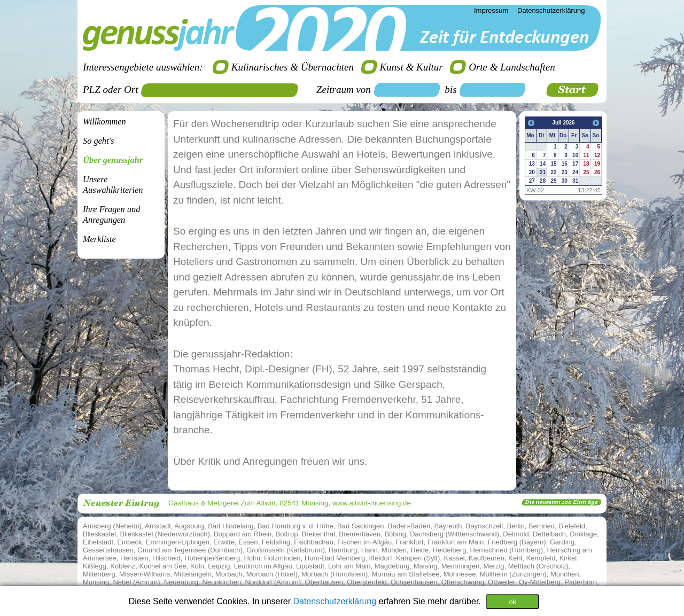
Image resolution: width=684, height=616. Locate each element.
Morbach (229, 574)
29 (553, 181)
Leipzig (219, 566)
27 (532, 181)
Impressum (491, 10)
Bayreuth (448, 526)
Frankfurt (409, 542)
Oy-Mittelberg (540, 582)
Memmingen (461, 566)
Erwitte (224, 542)
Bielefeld (572, 526)
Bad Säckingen (360, 526)
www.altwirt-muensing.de (372, 503)
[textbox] (223, 90)
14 (543, 164)
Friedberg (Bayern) (516, 542)
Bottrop (287, 534)
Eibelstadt (98, 542)
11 (586, 155)
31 (575, 181)
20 (532, 172)
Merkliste (99, 239)
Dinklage (583, 534)
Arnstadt (158, 526)
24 (575, 172)
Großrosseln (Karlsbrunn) (286, 550)
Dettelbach (549, 534)
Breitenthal (318, 534)
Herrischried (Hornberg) (507, 550)
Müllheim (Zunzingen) (513, 574)
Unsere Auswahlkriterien (113, 185)
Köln (197, 566)
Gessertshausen (108, 550)
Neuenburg (181, 582)
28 (543, 181)
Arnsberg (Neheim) (112, 526)
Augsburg (189, 526)
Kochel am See (163, 566)
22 (553, 172)
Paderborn (581, 582)
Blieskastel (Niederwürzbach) (165, 534)
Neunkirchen (221, 582)
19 (597, 164)
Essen (248, 542)
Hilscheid (166, 558)
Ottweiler (502, 582)
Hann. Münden (384, 550)
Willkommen (104, 122)
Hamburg (343, 550)
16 (565, 164)
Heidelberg (449, 550)
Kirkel (568, 558)
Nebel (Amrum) (136, 582)
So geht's (98, 141)
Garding (562, 542)
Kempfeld (541, 558)
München (565, 574)
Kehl (515, 558)
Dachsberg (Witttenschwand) (454, 534)
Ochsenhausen (414, 582)
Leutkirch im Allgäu (263, 566)
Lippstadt (310, 566)
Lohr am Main (349, 566)
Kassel (454, 558)
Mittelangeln (193, 574)
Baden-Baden (409, 526)
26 (597, 172)
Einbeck (129, 542)
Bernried (542, 526)
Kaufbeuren (487, 558)
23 (565, 172)
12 (597, 155)
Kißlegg (95, 566)
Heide (419, 550)
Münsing (96, 582)
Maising (426, 566)
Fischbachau (314, 542)
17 (575, 164)
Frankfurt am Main (456, 542)
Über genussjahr (113, 160)
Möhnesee (460, 574)
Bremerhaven (360, 534)
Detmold (516, 534)
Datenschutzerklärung (336, 601)
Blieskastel (99, 534)
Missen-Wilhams (145, 574)
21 (543, 172)
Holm (252, 558)
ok (512, 601)
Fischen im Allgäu (364, 542)
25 (586, 172)
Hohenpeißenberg (212, 558)
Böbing (395, 534)
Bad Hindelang (231, 526)
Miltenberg (99, 574)
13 (532, 164)
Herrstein (134, 558)
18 (586, 164)
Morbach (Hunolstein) (335, 574)
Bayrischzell (484, 526)
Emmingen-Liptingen (178, 542)
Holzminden (282, 558)
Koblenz (123, 566)
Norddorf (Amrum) (273, 582)
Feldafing (276, 542)
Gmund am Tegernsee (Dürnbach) (190, 550)
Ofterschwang (463, 582)
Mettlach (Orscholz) (538, 566)
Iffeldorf (381, 558)
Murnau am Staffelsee (406, 574)
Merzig (494, 566)
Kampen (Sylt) (418, 558)
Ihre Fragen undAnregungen (111, 215)
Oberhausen (324, 582)
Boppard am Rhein (243, 534)
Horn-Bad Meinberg (335, 558)
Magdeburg (392, 566)
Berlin (515, 526)
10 (575, 155)
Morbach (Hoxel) (272, 574)
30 (565, 181)
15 (553, 164)
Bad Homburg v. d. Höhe (296, 526)
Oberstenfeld (367, 582)
